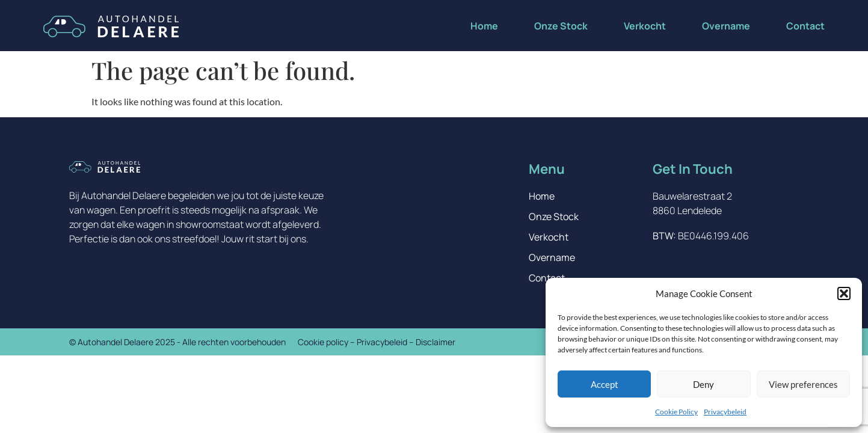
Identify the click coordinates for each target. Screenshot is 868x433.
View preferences (803, 384)
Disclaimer (436, 342)
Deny (703, 384)
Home (484, 26)
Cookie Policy (676, 412)
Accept (605, 384)
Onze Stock (561, 26)
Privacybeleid (725, 412)
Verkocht (645, 26)
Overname (726, 26)
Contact (805, 26)
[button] (844, 293)
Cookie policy (323, 342)
